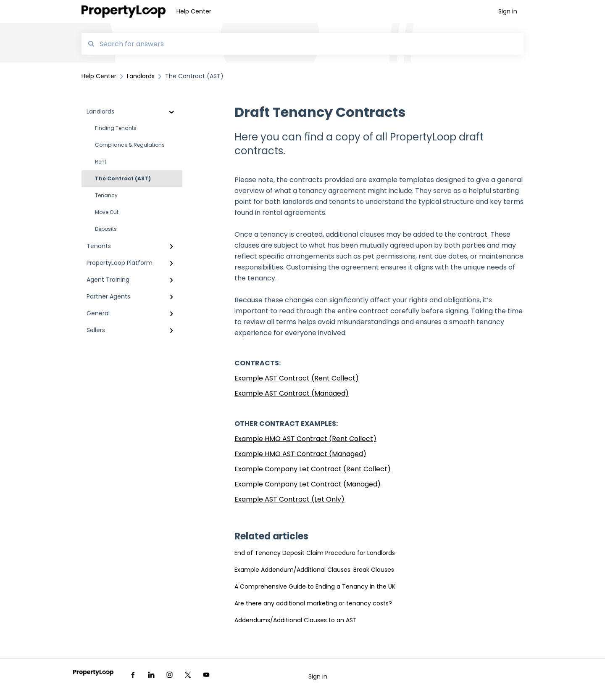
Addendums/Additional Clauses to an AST (296, 620)
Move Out (107, 212)
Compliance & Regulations (130, 145)
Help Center (194, 11)
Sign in (318, 676)
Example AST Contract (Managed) (292, 393)
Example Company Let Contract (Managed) (308, 484)
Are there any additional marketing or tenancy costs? (313, 603)
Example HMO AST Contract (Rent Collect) (305, 439)
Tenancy (106, 195)
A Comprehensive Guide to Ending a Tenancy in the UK (315, 586)
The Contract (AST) (123, 178)
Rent (101, 162)
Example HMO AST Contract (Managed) (300, 454)
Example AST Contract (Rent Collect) (297, 378)
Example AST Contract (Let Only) (289, 499)
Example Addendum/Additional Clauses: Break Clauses (314, 570)
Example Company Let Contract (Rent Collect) (313, 469)
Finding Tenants (116, 128)
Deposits (106, 229)
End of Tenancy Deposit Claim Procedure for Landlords (315, 553)
